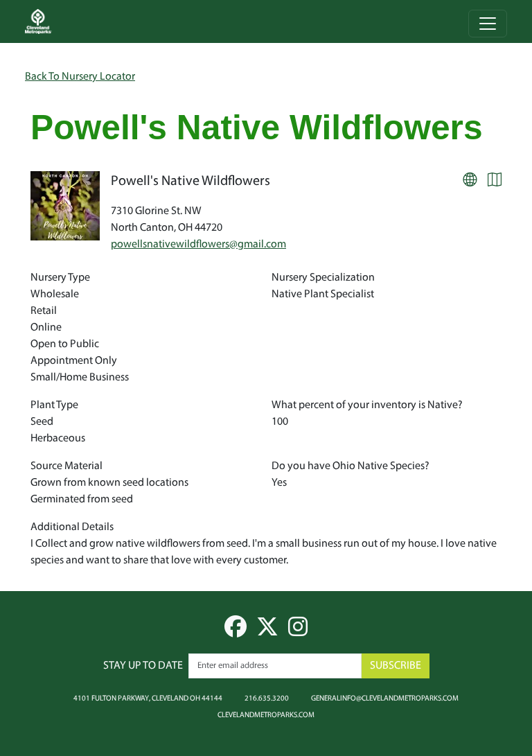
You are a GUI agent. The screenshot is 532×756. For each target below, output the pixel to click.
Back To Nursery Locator (80, 77)
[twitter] (267, 632)
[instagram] (298, 632)
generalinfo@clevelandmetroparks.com (385, 698)
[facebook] (236, 632)
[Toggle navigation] (488, 24)
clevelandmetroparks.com (266, 714)
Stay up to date (143, 666)
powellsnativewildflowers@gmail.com (198, 245)
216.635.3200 (267, 698)
